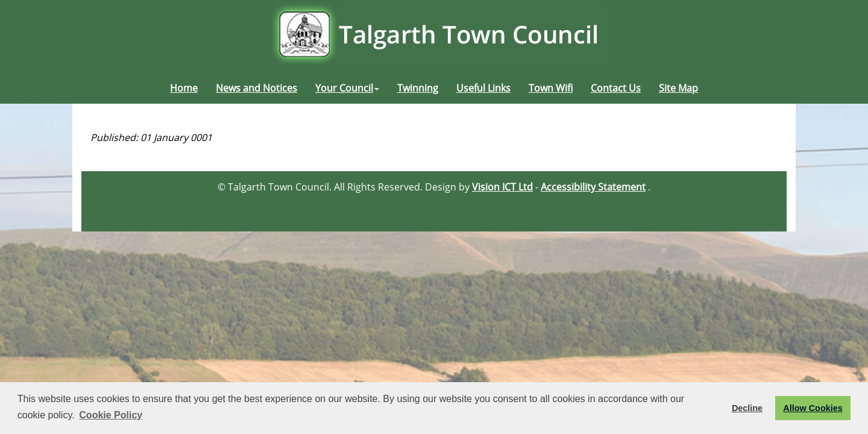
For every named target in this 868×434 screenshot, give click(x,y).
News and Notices (256, 88)
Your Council (347, 88)
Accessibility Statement (593, 187)
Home (184, 88)
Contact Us (616, 88)
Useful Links (483, 88)
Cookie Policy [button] (111, 415)
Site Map (678, 88)
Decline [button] (747, 408)
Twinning (418, 88)
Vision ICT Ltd (502, 187)
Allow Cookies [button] (813, 408)
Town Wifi (551, 88)
